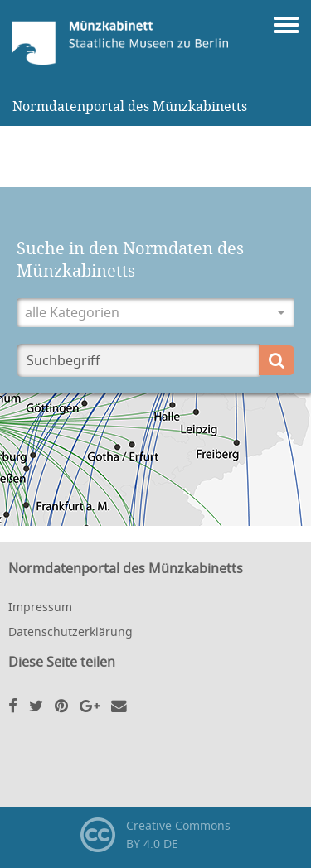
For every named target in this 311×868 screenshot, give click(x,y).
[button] (155, 313)
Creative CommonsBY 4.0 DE (155, 835)
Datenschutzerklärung (70, 632)
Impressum (40, 607)
